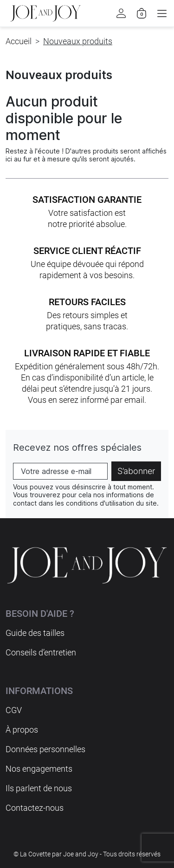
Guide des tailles (35, 633)
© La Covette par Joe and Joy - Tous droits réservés (87, 854)
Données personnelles (45, 749)
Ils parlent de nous (39, 788)
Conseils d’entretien (41, 652)
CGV (14, 710)
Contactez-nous (35, 808)
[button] (162, 13)
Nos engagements (39, 769)
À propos (22, 730)
